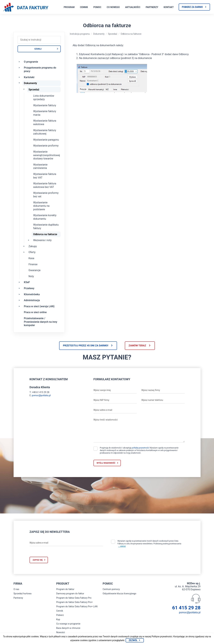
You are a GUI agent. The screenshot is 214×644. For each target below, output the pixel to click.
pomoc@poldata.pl (41, 396)
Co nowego (113, 7)
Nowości (61, 633)
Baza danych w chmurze (68, 628)
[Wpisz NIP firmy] (115, 401)
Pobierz (60, 615)
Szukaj (38, 49)
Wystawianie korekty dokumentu (45, 217)
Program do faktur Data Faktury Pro (74, 598)
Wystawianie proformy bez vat (46, 195)
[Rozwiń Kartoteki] (19, 77)
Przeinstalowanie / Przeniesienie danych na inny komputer (41, 322)
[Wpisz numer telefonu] (163, 401)
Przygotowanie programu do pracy (40, 69)
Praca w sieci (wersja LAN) (39, 306)
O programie (31, 62)
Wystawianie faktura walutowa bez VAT (45, 185)
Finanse (33, 264)
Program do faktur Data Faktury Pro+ (74, 602)
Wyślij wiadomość (106, 463)
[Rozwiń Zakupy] (24, 246)
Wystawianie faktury (45, 105)
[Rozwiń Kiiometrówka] (19, 294)
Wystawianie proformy (46, 146)
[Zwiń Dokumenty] (19, 83)
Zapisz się (38, 560)
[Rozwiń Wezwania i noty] (29, 240)
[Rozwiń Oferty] (24, 252)
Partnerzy (152, 7)
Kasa (31, 258)
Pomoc (97, 7)
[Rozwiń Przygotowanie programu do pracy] (19, 67)
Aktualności (133, 7)
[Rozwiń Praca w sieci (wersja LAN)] (19, 306)
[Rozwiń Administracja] (19, 300)
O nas (16, 590)
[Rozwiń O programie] (19, 62)
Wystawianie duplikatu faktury (46, 226)
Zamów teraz (138, 346)
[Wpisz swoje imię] (115, 391)
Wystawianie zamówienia (40, 166)
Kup (58, 620)
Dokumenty (31, 83)
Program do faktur (65, 590)
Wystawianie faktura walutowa (45, 122)
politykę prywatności (141, 448)
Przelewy (29, 288)
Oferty (32, 252)
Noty (31, 276)
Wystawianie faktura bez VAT (45, 176)
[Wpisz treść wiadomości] (139, 430)
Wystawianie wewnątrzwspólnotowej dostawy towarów (47, 155)
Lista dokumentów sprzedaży (44, 98)
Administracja (32, 300)
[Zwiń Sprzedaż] (24, 89)
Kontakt (169, 7)
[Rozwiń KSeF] (19, 282)
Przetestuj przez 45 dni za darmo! (85, 346)
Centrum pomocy (111, 590)
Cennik (84, 7)
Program (69, 7)
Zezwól (133, 640)
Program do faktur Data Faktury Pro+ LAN (77, 607)
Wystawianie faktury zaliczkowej (45, 132)
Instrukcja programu (80, 34)
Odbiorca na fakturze (45, 234)
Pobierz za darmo (192, 7)
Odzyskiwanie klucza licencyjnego (119, 594)
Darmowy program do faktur (70, 594)
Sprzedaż (34, 90)
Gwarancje (35, 270)
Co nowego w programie (68, 624)
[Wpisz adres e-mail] (115, 410)
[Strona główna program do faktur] (26, 8)
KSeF (27, 282)
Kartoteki (29, 77)
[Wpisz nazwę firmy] (163, 391)
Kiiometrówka (32, 294)
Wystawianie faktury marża (45, 113)
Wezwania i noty (42, 240)
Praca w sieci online (35, 312)
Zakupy (33, 246)
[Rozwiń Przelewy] (19, 288)
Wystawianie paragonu (46, 140)
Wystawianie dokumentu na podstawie (41, 206)
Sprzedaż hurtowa (23, 594)
